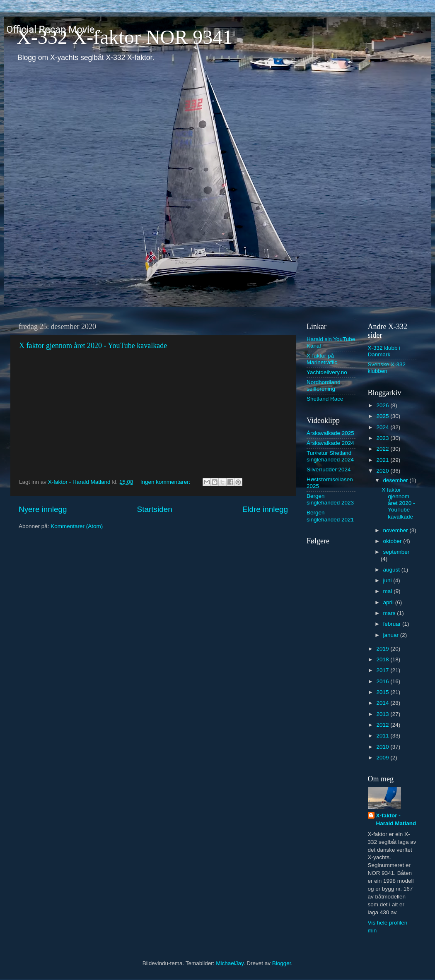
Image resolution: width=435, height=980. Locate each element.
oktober (393, 541)
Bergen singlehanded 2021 (330, 516)
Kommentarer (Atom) (77, 526)
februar (393, 624)
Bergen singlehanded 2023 (330, 499)
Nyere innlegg (43, 509)
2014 (383, 703)
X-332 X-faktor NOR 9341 (124, 37)
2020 (383, 471)
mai (389, 591)
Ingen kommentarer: (166, 482)
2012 (383, 725)
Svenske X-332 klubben (387, 368)
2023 (383, 438)
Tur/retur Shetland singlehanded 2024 (330, 456)
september (396, 552)
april (389, 602)
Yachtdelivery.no (327, 372)
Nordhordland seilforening (324, 386)
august (392, 570)
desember (396, 480)
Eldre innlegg (265, 509)
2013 (383, 714)
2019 (383, 649)
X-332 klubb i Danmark (384, 351)
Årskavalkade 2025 (330, 433)
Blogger (282, 963)
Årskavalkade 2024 (330, 443)
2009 (383, 758)
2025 (383, 416)
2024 (383, 427)
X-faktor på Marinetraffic (322, 359)
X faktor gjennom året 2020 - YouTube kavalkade (93, 346)
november (396, 530)
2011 (383, 736)
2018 (383, 659)
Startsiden (155, 509)
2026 (383, 405)
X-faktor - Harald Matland (396, 819)
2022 (383, 449)
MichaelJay (230, 963)
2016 (383, 681)
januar (392, 635)
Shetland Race (325, 399)
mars (390, 613)
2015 (383, 692)
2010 (383, 747)
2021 (383, 460)
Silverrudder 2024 (329, 470)
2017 (383, 670)
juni (388, 580)
